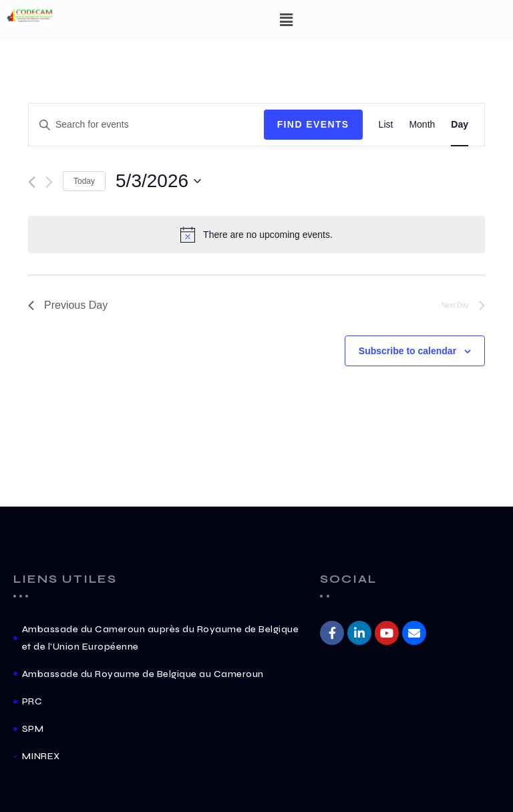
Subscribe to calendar (407, 351)
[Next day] (49, 182)
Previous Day (68, 305)
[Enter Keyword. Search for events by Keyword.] (146, 125)
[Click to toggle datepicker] (158, 181)
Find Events (313, 124)
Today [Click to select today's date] (84, 181)
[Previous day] (32, 182)
